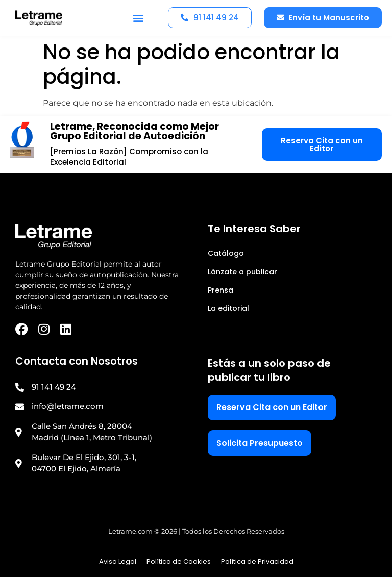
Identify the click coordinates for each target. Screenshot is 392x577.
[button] (139, 18)
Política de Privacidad (257, 561)
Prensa (220, 290)
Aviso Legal (118, 561)
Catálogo (226, 253)
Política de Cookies (179, 561)
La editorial (228, 308)
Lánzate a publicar (242, 272)
